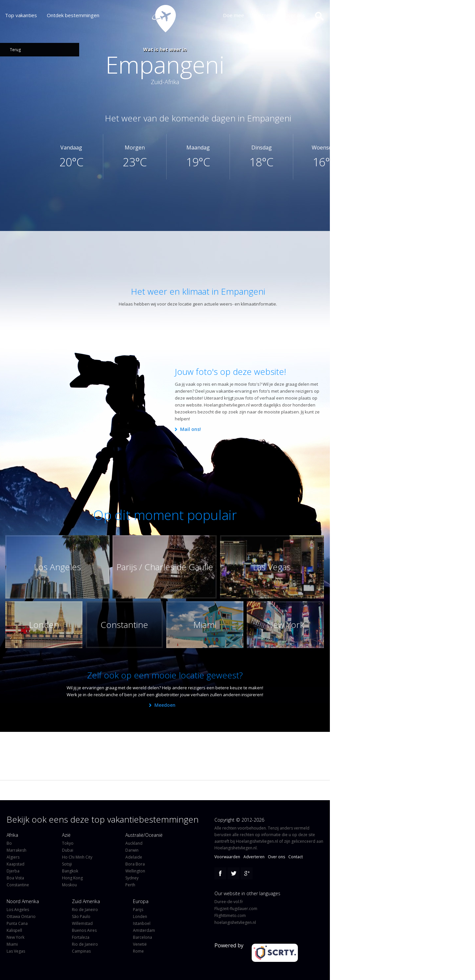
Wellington (135, 871)
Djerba (13, 871)
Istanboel (142, 923)
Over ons (300, 15)
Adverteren (254, 857)
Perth (130, 885)
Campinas (81, 951)
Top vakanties (21, 15)
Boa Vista (15, 878)
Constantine (18, 885)
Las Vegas (16, 951)
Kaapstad (16, 864)
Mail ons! (190, 429)
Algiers (13, 857)
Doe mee (238, 15)
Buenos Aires (84, 930)
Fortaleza (81, 937)
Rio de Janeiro (85, 910)
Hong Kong (72, 878)
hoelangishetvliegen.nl (235, 922)
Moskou (69, 885)
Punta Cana (17, 923)
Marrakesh (16, 850)
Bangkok (70, 871)
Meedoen (165, 705)
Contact (296, 857)
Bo (9, 843)
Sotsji (67, 864)
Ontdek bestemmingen (73, 15)
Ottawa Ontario (21, 916)
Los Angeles (18, 910)
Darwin (132, 850)
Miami (12, 944)
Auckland (134, 843)
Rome (138, 951)
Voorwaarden (227, 857)
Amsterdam (144, 930)
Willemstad (82, 923)
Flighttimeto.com (230, 915)
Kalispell (14, 930)
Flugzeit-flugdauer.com (236, 909)
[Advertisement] (167, 256)
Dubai (68, 850)
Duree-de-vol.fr (229, 902)
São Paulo (81, 916)
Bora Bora (135, 864)
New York (16, 937)
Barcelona (142, 937)
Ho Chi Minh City (77, 857)
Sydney (132, 878)
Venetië (140, 944)
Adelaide (134, 857)
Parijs (138, 910)
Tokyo (68, 843)
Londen (140, 916)
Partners (269, 15)
